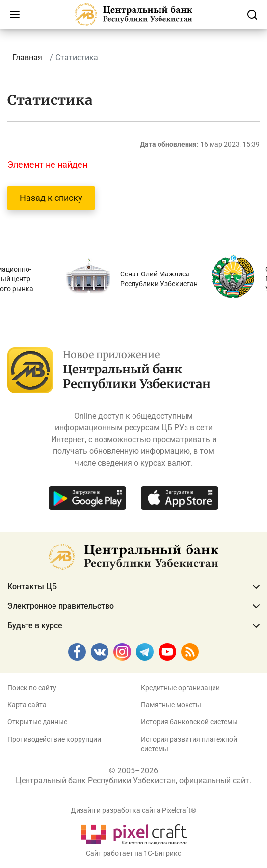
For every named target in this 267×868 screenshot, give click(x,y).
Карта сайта (27, 705)
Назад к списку (51, 198)
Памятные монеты (171, 705)
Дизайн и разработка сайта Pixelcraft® (133, 810)
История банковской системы (189, 722)
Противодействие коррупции (54, 739)
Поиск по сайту (32, 688)
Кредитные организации (180, 688)
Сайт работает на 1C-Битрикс (133, 853)
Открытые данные (37, 722)
